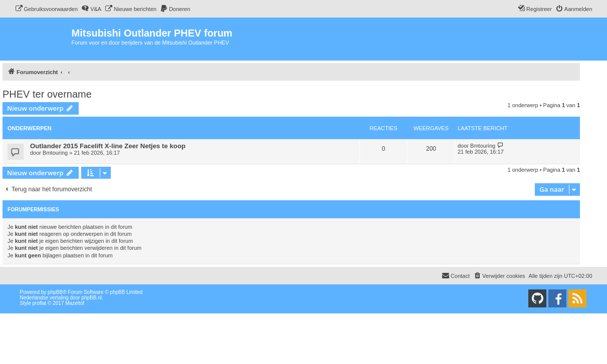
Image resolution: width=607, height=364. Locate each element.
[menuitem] (47, 9)
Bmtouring (55, 153)
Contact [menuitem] (456, 275)
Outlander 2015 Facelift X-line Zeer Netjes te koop (108, 146)
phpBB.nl (91, 298)
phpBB (55, 292)
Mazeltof (75, 303)
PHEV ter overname (47, 94)
